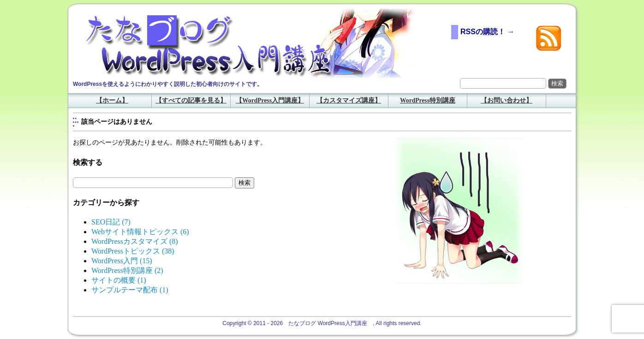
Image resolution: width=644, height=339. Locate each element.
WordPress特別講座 (428, 100)
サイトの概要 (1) (119, 280)
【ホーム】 (112, 100)
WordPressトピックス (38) (133, 251)
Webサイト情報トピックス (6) (140, 232)
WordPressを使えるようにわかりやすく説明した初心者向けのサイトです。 (168, 84)
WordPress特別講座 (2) (127, 270)
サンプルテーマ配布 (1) (130, 290)
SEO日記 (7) (111, 222)
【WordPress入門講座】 (270, 100)
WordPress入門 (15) (122, 261)
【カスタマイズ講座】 (349, 100)
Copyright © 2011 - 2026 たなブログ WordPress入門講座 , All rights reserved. (322, 323)
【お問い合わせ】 (507, 100)
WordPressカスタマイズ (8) (135, 241)
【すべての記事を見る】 (191, 100)
